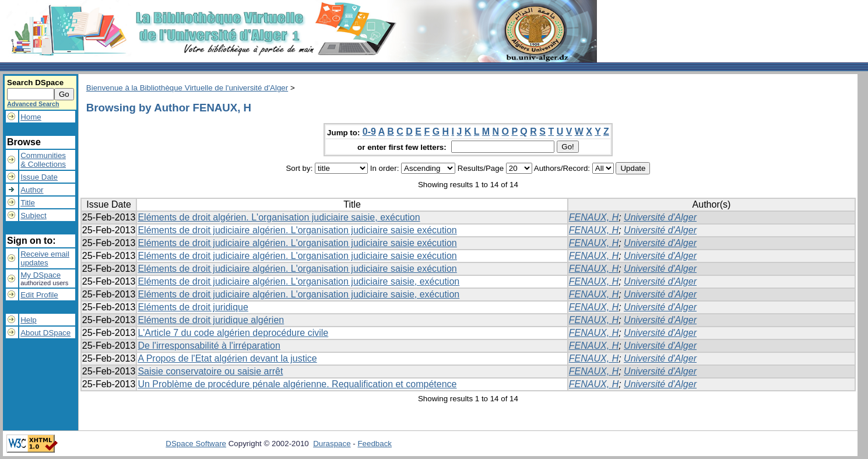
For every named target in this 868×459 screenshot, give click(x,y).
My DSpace (41, 275)
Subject (33, 216)
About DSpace (45, 333)
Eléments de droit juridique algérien (211, 320)
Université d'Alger (660, 217)
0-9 (369, 132)
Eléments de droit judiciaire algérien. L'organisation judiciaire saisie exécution (297, 230)
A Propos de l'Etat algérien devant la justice (227, 358)
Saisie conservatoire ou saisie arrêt (210, 371)
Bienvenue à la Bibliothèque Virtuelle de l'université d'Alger (187, 88)
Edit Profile (39, 295)
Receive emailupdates (45, 258)
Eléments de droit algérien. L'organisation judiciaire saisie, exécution (279, 217)
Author (32, 190)
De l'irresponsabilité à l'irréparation (209, 346)
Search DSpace (35, 83)
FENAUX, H (594, 217)
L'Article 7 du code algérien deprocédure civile (233, 333)
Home (31, 117)
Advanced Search (33, 104)
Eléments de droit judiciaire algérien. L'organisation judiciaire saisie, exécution (298, 281)
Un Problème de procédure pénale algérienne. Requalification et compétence (297, 384)
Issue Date (39, 177)
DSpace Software (196, 444)
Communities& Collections (43, 160)
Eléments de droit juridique (193, 307)
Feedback (375, 444)
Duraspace (332, 444)
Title (28, 203)
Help (28, 320)
